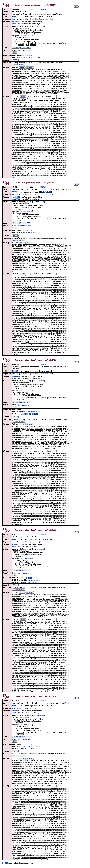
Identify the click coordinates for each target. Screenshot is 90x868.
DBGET (5, 865)
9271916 (29, 746)
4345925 (29, 579)
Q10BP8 (31, 750)
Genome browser (19, 65)
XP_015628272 (34, 748)
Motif (15, 53)
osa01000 (28, 36)
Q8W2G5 (24, 583)
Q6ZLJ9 (35, 415)
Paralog (23, 48)
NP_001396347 (34, 58)
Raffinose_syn (25, 51)
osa (14, 19)
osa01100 (16, 24)
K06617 (15, 17)
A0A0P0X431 (26, 415)
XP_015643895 (34, 233)
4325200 (29, 55)
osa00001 (40, 27)
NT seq (23, 97)
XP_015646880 (34, 413)
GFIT (28, 48)
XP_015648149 (34, 581)
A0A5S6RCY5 (33, 583)
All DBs (15, 60)
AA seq (22, 68)
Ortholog (16, 48)
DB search (30, 68)
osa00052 (16, 22)
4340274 (29, 231)
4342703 (29, 411)
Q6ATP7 (24, 750)
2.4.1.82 (47, 17)
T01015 (43, 9)
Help (76, 7)
